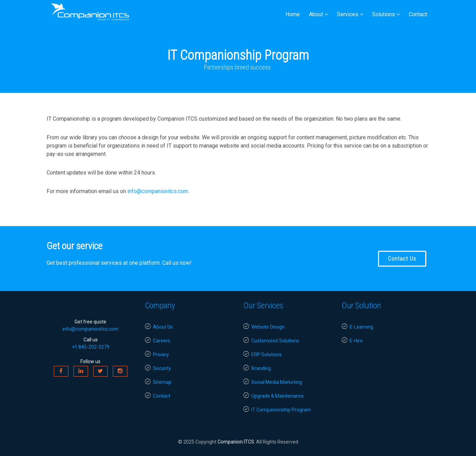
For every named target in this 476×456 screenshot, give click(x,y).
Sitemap (158, 382)
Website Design (264, 327)
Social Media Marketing (273, 382)
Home (293, 14)
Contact (418, 14)
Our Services (263, 305)
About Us (159, 327)
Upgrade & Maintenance (274, 396)
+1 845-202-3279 (91, 347)
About (316, 14)
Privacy (157, 355)
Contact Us (402, 260)
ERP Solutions (263, 355)
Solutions (383, 14)
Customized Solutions (271, 341)
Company (160, 305)
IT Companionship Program (277, 410)
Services (348, 14)
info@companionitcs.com (158, 194)
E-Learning (357, 327)
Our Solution (361, 305)
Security (158, 368)
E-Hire (352, 341)
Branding (257, 368)
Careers (158, 341)
